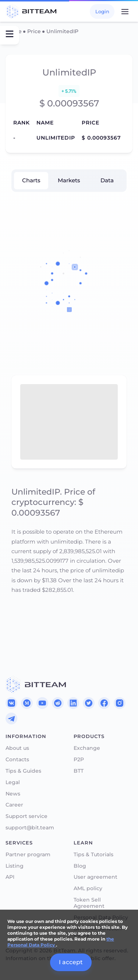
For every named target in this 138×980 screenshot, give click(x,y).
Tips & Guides (23, 771)
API (10, 877)
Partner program (28, 855)
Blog (80, 866)
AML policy (88, 888)
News (13, 794)
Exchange (87, 748)
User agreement (95, 877)
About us (17, 748)
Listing (15, 866)
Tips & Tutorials (93, 855)
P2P (79, 760)
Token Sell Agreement (89, 903)
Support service (26, 816)
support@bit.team (30, 828)
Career (14, 805)
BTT (79, 771)
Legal (13, 782)
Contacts (17, 760)
